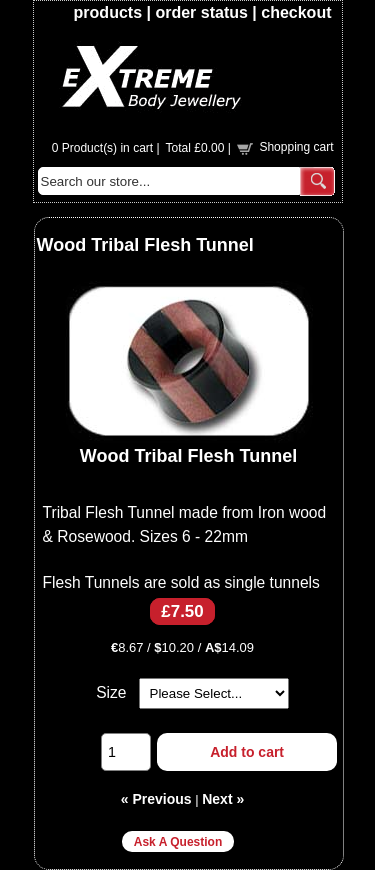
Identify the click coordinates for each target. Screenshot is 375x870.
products (108, 12)
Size (111, 692)
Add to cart (247, 752)
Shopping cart (296, 147)
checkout (296, 12)
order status (201, 12)
